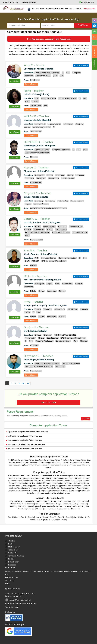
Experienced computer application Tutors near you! (27, 432)
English (37, 506)
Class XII (83, 517)
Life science (40, 504)
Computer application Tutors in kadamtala (66, 486)
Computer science (64, 501)
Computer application (48, 501)
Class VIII (61, 517)
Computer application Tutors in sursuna (54, 491)
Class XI (47, 520)
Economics (13, 506)
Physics (30, 506)
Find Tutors (70, 9)
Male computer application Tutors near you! (24, 440)
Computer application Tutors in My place (68, 478)
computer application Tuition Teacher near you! (26, 444)
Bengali (58, 504)
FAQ (63, 9)
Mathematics (15, 504)
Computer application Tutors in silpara (36, 486)
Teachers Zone (89, 9)
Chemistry (22, 506)
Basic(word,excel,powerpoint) (21, 501)
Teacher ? (94, 52)
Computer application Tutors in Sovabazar (24, 476)
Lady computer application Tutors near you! (24, 436)
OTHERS (40, 520)
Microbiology (23, 509)
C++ (37, 501)
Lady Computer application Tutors (48, 460)
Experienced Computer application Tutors (45, 462)
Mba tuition (75, 509)
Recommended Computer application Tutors (52, 465)
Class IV (31, 517)
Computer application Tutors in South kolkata (35, 478)
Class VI (45, 517)
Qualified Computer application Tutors (75, 462)
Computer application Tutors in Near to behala (26, 483)
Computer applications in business (57, 509)
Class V (38, 517)
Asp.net (85, 501)
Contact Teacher (31, 84)
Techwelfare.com (12, 607)
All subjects (50, 504)
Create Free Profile (48, 402)
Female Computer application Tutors (21, 465)
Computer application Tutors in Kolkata (58, 483)
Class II (17, 517)
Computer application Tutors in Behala (45, 488)
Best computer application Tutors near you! (24, 449)
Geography (67, 504)
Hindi (87, 506)
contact (79, 9)
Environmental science (63, 506)
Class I (10, 517)
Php (79, 501)
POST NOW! (86, 419)
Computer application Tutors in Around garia (57, 476)
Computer (83, 504)
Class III (24, 517)
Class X (76, 517)
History (75, 504)
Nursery (64, 520)
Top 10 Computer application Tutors (21, 460)
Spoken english (47, 506)
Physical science (28, 504)
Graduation (56, 520)
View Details (15, 81)
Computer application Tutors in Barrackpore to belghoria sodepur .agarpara (62, 481)
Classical (40, 509)
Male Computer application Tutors (74, 460)
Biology (32, 509)
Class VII (53, 517)
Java (74, 501)
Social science (78, 506)
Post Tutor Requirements (50, 9)
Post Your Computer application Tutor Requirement (49, 39)
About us (35, 9)
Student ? (94, 64)
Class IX (69, 517)
